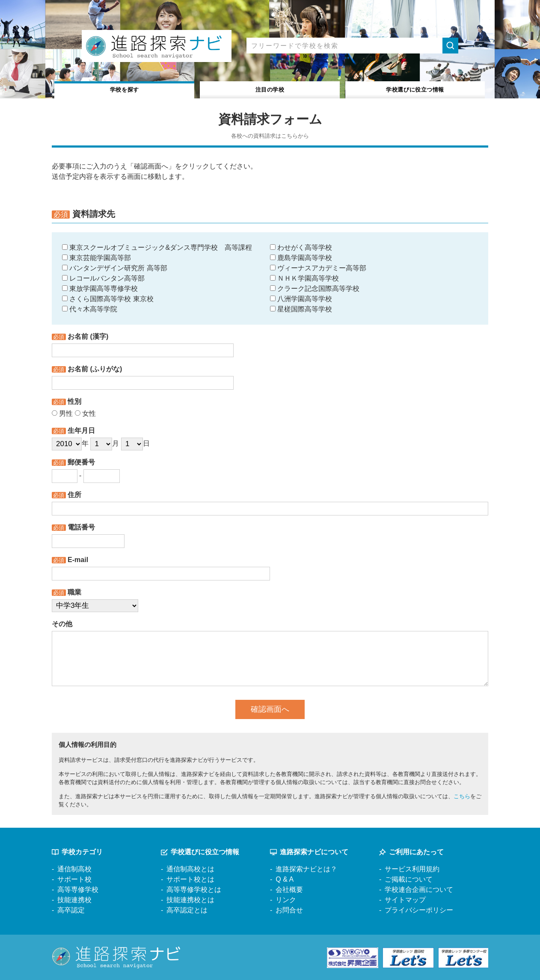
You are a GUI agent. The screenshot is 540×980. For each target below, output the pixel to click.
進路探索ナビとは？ (306, 869)
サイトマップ (405, 900)
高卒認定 (71, 910)
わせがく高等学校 (301, 247)
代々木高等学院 (90, 309)
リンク (286, 900)
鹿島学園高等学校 (301, 258)
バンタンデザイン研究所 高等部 (115, 268)
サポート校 (74, 879)
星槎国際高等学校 (301, 309)
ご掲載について (409, 879)
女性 (85, 413)
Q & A (285, 879)
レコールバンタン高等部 (103, 278)
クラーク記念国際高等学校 (315, 289)
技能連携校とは (190, 900)
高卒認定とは (187, 910)
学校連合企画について (419, 890)
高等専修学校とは (194, 890)
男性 (62, 413)
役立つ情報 (415, 89)
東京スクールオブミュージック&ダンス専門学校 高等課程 (157, 247)
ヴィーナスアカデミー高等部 (318, 268)
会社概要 (289, 890)
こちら (462, 796)
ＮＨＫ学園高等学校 (304, 278)
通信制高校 (74, 869)
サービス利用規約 (412, 869)
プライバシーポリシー (419, 910)
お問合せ (289, 910)
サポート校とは (190, 879)
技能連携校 (74, 900)
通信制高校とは (190, 869)
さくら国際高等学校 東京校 (108, 299)
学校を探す (125, 89)
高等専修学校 (78, 890)
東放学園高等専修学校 (100, 289)
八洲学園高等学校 (301, 299)
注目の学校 (270, 89)
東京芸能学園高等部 (96, 258)
